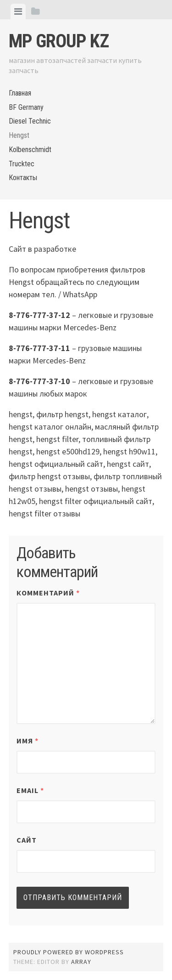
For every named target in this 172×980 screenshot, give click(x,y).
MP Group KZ (59, 41)
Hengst (19, 135)
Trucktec (22, 164)
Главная (20, 93)
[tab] (18, 11)
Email (30, 790)
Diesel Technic (30, 121)
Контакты (23, 178)
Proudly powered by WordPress (69, 952)
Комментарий (48, 593)
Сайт (27, 840)
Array (81, 962)
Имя (28, 741)
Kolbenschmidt (30, 150)
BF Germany (26, 107)
